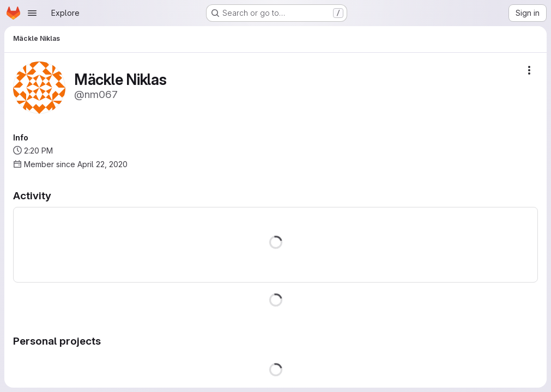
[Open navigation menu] (32, 13)
